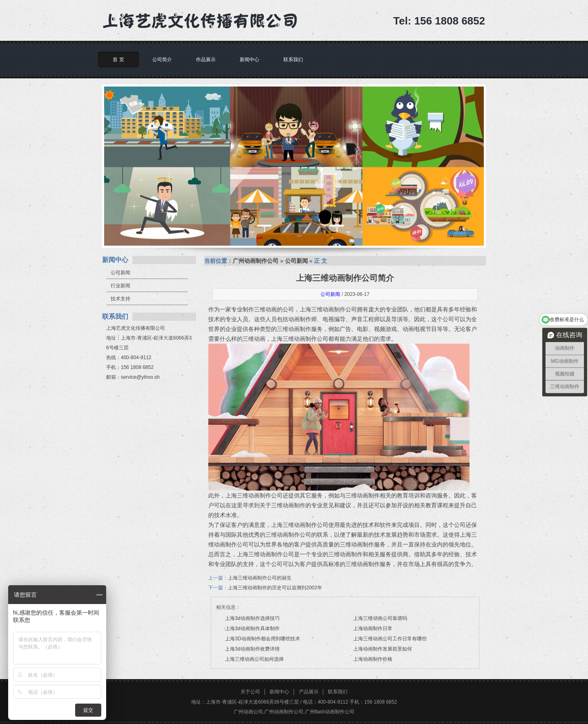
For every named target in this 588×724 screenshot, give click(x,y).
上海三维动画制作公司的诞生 (260, 578)
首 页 (118, 60)
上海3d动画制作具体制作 (252, 629)
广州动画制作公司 (256, 261)
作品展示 (206, 60)
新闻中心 (249, 60)
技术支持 (120, 299)
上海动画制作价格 (373, 659)
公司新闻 (120, 273)
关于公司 (250, 692)
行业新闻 (120, 286)
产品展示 (309, 692)
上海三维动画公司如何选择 (254, 659)
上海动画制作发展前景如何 (383, 649)
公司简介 (162, 60)
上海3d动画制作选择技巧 (252, 618)
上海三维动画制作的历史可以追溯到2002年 (275, 588)
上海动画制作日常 (373, 629)
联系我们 (293, 60)
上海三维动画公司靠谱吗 (380, 618)
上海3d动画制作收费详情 (252, 649)
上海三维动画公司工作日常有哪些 (390, 639)
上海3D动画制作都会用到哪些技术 (262, 639)
